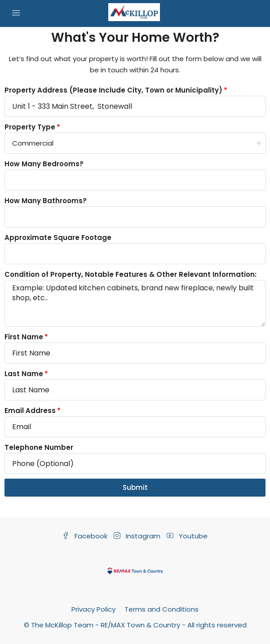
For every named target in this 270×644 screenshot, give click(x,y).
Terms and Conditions (162, 609)
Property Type (30, 127)
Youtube (187, 536)
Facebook (85, 536)
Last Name (24, 374)
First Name (24, 337)
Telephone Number (39, 447)
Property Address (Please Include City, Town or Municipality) (113, 90)
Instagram (137, 536)
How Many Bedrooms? (44, 164)
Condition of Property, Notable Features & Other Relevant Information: (131, 274)
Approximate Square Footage (58, 238)
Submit (135, 487)
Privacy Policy (93, 609)
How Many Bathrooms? (46, 201)
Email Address (30, 411)
